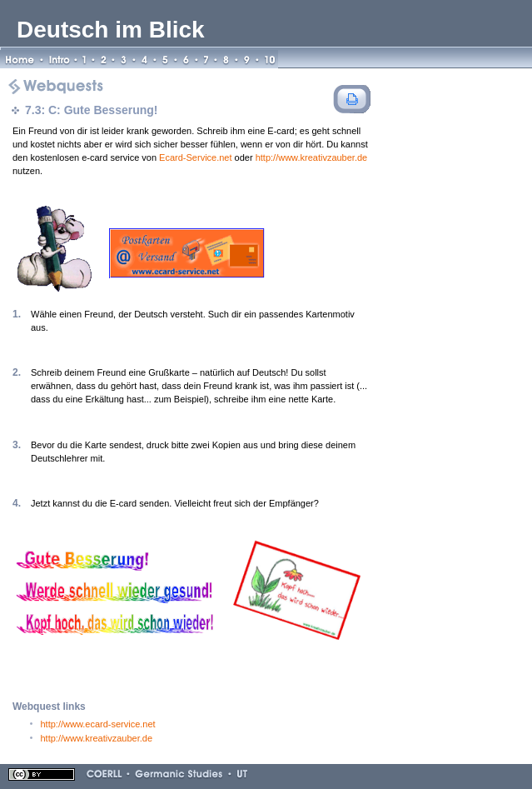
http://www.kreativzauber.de (312, 157)
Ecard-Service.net (195, 157)
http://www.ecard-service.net (98, 724)
